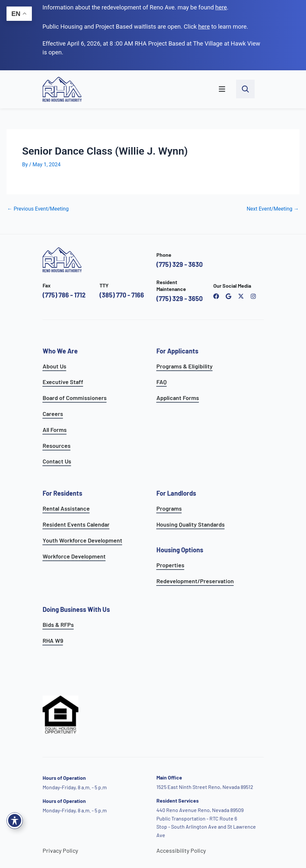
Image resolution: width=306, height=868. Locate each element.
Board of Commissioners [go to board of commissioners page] (75, 398)
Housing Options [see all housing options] (180, 550)
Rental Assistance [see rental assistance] (66, 508)
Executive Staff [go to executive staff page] (63, 382)
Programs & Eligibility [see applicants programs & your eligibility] (185, 366)
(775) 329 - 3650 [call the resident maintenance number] (180, 298)
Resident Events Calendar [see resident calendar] (76, 524)
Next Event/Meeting (273, 209)
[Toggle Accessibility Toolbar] (15, 820)
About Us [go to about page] (54, 366)
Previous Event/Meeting (38, 209)
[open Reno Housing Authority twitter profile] (241, 296)
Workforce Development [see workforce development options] (74, 556)
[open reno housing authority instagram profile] (253, 296)
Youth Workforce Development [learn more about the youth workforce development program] (82, 540)
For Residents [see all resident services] (62, 493)
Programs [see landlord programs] (169, 508)
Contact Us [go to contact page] (57, 461)
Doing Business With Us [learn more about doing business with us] (76, 609)
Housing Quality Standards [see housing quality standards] (191, 524)
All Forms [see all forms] (55, 430)
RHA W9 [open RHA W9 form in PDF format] (53, 641)
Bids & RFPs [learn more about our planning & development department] (58, 625)
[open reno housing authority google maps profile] (229, 296)
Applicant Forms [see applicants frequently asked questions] (178, 398)
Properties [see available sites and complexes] (170, 565)
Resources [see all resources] (57, 446)
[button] (162, 90)
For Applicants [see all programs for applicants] (177, 351)
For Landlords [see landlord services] (176, 493)
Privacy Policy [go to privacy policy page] (60, 850)
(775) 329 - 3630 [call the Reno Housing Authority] (180, 264)
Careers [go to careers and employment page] (53, 414)
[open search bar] (245, 89)
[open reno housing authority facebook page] (216, 296)
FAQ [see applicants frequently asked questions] (162, 382)
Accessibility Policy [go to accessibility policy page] (181, 850)
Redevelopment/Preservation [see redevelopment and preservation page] (195, 581)
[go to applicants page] (204, 27)
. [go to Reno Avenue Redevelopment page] (222, 7)
